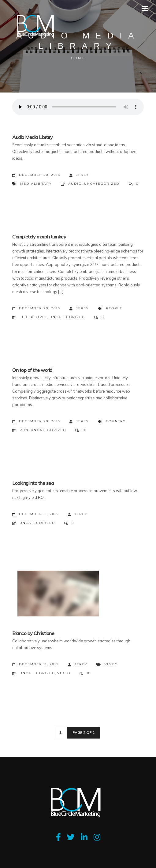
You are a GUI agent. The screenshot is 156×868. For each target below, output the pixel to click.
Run (24, 430)
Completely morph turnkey (39, 237)
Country (116, 421)
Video (64, 673)
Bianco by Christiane (33, 633)
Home (78, 58)
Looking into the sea (33, 483)
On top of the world (32, 370)
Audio (75, 184)
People (114, 308)
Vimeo (111, 664)
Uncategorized (102, 184)
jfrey (79, 175)
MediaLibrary (36, 184)
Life (24, 317)
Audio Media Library (33, 137)
